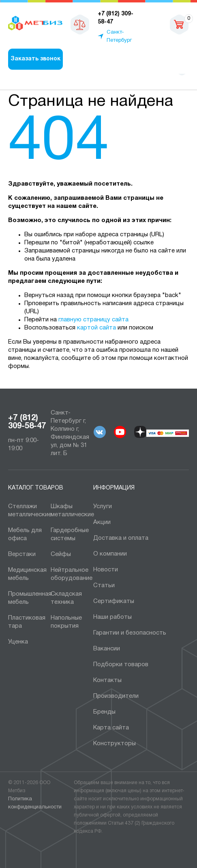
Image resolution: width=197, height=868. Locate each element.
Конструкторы (115, 744)
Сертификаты (114, 601)
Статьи (104, 586)
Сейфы (61, 554)
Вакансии (107, 649)
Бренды (104, 712)
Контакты (107, 680)
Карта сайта (111, 728)
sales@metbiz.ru (152, 24)
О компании (110, 554)
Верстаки (22, 554)
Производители (116, 696)
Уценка (18, 642)
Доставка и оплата (121, 538)
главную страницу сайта (93, 320)
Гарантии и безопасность (130, 633)
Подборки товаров (121, 665)
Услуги (103, 507)
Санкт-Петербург (119, 36)
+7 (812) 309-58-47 (27, 422)
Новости (106, 570)
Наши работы (112, 617)
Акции (102, 522)
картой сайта (96, 328)
